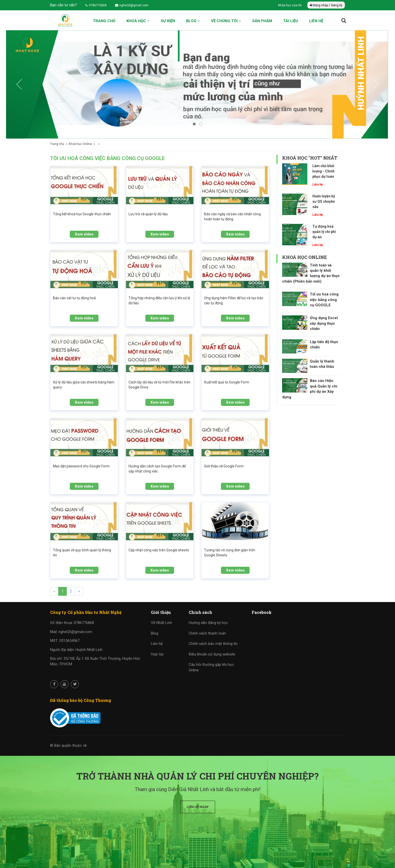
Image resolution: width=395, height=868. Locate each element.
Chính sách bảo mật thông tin (213, 644)
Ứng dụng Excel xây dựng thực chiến (324, 323)
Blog (193, 21)
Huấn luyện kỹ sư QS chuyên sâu (324, 201)
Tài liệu (291, 21)
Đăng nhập (319, 5)
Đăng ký (337, 5)
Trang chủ (104, 21)
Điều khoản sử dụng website (212, 654)
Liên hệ (316, 21)
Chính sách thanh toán (207, 633)
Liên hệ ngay (198, 807)
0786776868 (96, 5)
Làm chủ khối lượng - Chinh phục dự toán (323, 171)
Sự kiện (168, 21)
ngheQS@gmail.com (132, 5)
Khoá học (138, 21)
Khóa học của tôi (290, 5)
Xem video (84, 234)
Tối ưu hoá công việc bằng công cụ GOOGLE (324, 300)
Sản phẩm (262, 21)
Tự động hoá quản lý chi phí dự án (324, 232)
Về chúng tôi (226, 21)
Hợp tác (157, 654)
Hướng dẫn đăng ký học (208, 623)
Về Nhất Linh (161, 623)
